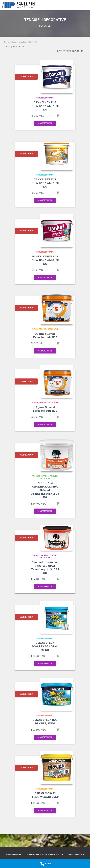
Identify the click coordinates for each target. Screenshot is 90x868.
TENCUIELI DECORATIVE (45, 98)
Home (7, 42)
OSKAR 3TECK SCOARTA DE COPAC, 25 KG (45, 646)
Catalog (13, 42)
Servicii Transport (76, 855)
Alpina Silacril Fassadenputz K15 (45, 335)
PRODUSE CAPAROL (40, 476)
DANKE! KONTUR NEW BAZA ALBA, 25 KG (45, 106)
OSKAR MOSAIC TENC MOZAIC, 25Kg (45, 795)
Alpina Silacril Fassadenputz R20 (45, 409)
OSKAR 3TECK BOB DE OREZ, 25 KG (45, 722)
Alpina (35, 329)
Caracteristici (45, 123)
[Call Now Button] (45, 864)
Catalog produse (13, 855)
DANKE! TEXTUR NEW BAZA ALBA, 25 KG (45, 183)
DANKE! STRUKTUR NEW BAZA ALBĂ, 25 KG (45, 260)
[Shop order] (71, 52)
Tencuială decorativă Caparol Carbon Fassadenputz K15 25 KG (45, 567)
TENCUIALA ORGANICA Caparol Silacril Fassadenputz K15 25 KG (45, 490)
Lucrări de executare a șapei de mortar (44, 855)
